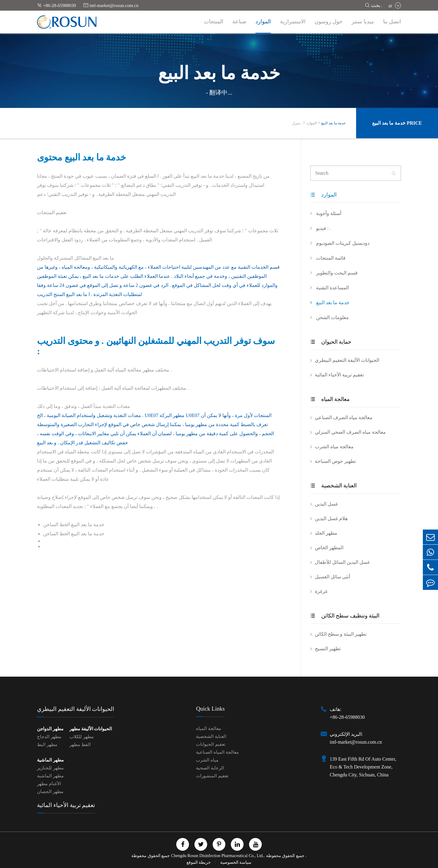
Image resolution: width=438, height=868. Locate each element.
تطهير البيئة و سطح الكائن (341, 634)
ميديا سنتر (363, 22)
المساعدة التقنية (330, 288)
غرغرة (321, 591)
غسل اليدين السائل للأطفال (342, 562)
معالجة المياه (330, 399)
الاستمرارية (293, 22)
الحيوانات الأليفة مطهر (91, 729)
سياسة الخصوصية (236, 862)
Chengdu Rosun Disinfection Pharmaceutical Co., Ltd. (217, 856)
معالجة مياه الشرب (334, 447)
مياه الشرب (207, 760)
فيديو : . (321, 228)
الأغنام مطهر (49, 784)
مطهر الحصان (50, 792)
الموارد (263, 22)
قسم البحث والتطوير (334, 273)
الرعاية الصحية (210, 768)
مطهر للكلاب (82, 737)
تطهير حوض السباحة (335, 461)
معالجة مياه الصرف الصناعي (344, 417)
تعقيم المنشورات (212, 776)
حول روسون (329, 22)
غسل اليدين (326, 504)
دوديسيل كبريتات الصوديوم (340, 243)
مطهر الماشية (50, 760)
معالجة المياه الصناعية (217, 752)
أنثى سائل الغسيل (332, 577)
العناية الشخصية (334, 486)
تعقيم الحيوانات (211, 744)
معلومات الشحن (330, 317)
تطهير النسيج (328, 649)
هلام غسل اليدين (331, 518)
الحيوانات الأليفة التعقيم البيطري (347, 360)
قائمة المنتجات (328, 258)
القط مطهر (80, 745)
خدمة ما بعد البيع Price (397, 123)
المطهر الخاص (329, 548)
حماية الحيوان (331, 342)
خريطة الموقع (199, 862)
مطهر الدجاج (49, 737)
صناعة (239, 22)
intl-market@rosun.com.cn (111, 5)
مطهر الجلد (326, 533)
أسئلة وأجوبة (326, 213)
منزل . (297, 123)
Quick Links (210, 709)
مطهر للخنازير (50, 768)
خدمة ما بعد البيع (333, 123)
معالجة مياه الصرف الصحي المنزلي (350, 432)
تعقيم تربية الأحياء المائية (339, 375)
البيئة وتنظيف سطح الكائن (345, 616)
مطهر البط (47, 745)
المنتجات (214, 22)
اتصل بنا (392, 22)
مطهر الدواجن (50, 729)
